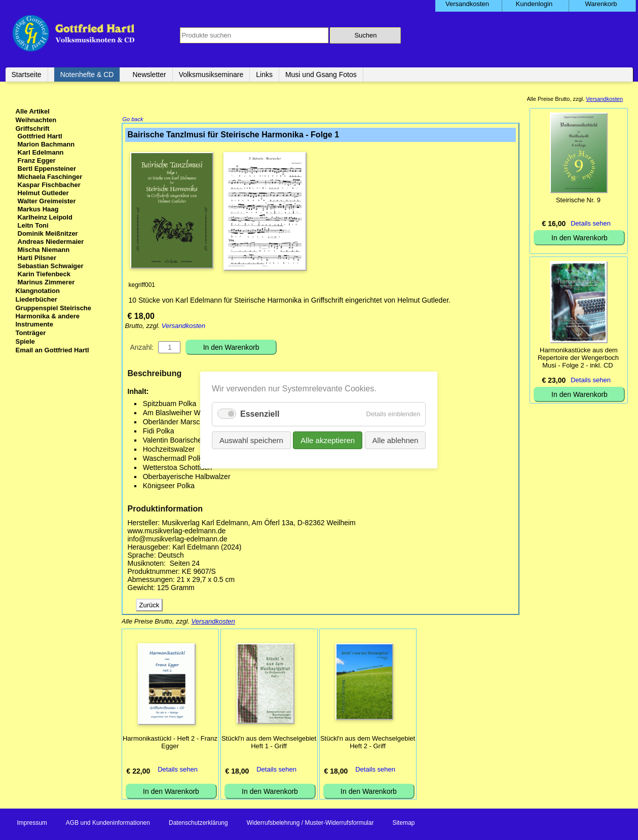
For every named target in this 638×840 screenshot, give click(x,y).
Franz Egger (37, 160)
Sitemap (403, 824)
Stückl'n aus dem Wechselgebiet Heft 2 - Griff (368, 743)
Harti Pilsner (37, 258)
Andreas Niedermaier (51, 242)
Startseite (27, 75)
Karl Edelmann (41, 152)
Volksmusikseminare (211, 75)
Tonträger (31, 333)
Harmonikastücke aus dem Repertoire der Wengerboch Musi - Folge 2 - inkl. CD (578, 358)
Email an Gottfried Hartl (52, 350)
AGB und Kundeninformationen (108, 824)
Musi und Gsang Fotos (321, 75)
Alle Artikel (33, 111)
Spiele (25, 341)
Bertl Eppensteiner (47, 169)
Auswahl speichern (251, 440)
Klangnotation (38, 291)
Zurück (149, 606)
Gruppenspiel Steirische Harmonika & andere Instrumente (54, 316)
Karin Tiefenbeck (44, 274)
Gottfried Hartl (40, 136)
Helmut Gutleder (43, 193)
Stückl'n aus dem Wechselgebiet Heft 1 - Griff (269, 743)
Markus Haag (38, 209)
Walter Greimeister (47, 201)
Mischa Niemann (44, 250)
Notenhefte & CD (87, 75)
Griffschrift (33, 129)
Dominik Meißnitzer (48, 233)
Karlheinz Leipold (45, 217)
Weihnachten (36, 120)
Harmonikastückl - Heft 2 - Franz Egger (170, 743)
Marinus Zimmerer (46, 282)
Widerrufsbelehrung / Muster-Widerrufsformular (310, 824)
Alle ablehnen (396, 440)
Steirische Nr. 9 (578, 200)
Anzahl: (142, 348)
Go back (133, 120)
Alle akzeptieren (328, 440)
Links (264, 75)
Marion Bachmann (46, 144)
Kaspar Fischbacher (49, 185)
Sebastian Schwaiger (51, 266)
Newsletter (149, 75)
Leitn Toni (33, 225)
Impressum (32, 824)
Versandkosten (183, 327)
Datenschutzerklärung (198, 824)
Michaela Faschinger (50, 177)
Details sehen (178, 770)
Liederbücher (36, 299)
